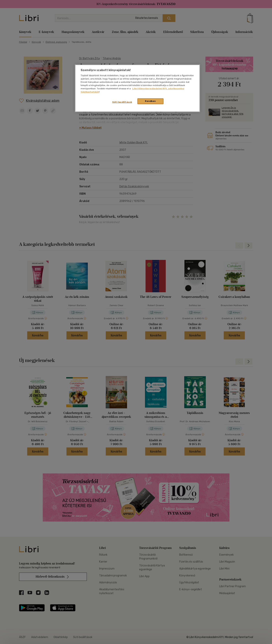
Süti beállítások (122, 102)
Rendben (150, 101)
